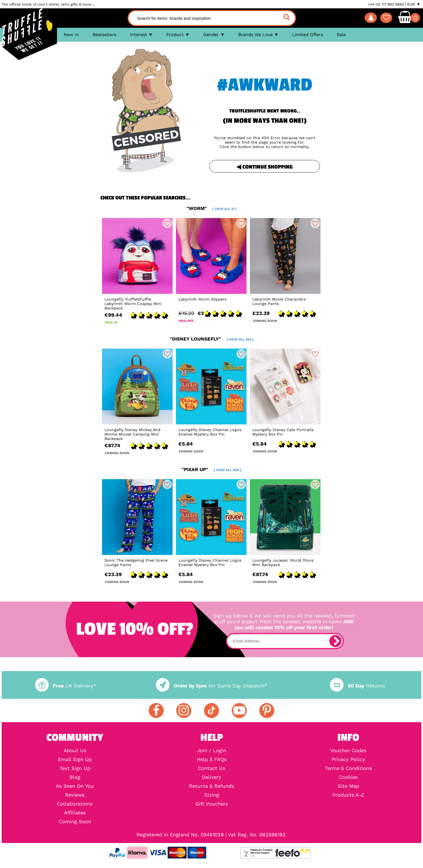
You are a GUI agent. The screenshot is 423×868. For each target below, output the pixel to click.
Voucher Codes (348, 751)
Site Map (348, 786)
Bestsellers (104, 35)
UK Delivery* (66, 686)
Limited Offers (308, 35)
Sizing (212, 795)
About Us (75, 751)
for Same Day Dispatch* (211, 686)
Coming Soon (75, 822)
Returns (357, 686)
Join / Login (212, 751)
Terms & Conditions (348, 768)
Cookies (348, 777)
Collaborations (75, 804)
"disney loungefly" (212, 339)
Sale (341, 35)
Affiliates (75, 813)
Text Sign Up (75, 768)
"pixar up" (212, 469)
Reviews (75, 795)
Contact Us (211, 768)
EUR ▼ (414, 4)
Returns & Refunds (211, 786)
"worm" (212, 208)
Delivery (211, 777)
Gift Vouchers (212, 804)
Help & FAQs (212, 759)
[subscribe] (335, 641)
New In (71, 35)
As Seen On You (75, 786)
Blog (75, 777)
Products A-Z (348, 795)
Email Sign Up (75, 759)
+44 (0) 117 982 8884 (386, 4)
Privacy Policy (348, 759)
